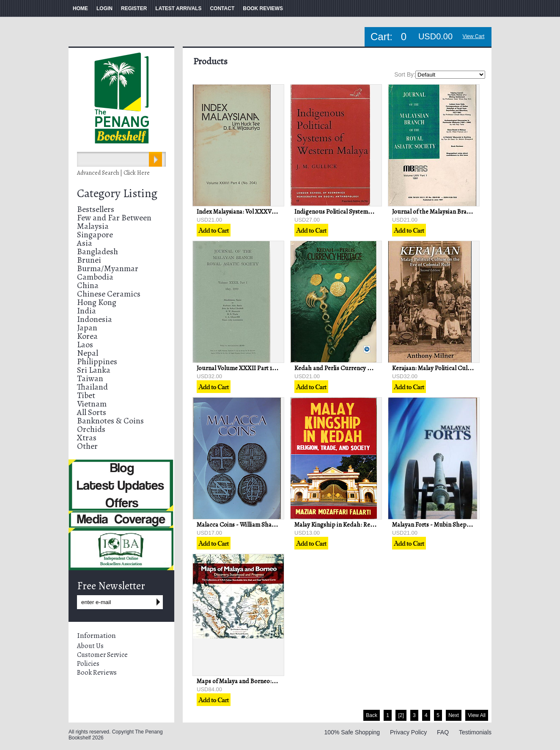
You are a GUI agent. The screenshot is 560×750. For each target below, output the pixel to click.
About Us (90, 646)
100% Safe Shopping (352, 732)
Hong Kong (97, 302)
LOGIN (104, 8)
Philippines (97, 361)
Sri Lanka (94, 370)
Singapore (95, 235)
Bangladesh (97, 251)
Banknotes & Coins (110, 421)
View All (477, 715)
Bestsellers (96, 209)
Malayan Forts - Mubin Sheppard (436, 525)
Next (454, 715)
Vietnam (92, 404)
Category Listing (117, 193)
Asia (85, 243)
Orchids (91, 429)
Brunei (89, 260)
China (88, 285)
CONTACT (222, 8)
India (86, 311)
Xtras (87, 438)
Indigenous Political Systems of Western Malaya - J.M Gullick (375, 212)
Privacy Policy (408, 732)
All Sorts (92, 412)
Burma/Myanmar (108, 268)
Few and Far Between (114, 218)
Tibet (86, 395)
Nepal (88, 353)
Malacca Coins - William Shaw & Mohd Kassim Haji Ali (268, 525)
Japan (87, 328)
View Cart (474, 36)
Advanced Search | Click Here (113, 173)
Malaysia (93, 226)
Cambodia (95, 277)
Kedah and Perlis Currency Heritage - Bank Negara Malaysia (374, 368)
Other (87, 446)
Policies (88, 664)
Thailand (92, 387)
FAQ (443, 732)
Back (372, 715)
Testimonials (475, 732)
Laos (85, 345)
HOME (80, 8)
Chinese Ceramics (109, 294)
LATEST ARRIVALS (178, 8)
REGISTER (134, 8)
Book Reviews (97, 673)
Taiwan (90, 378)
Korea (87, 336)
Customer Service (102, 655)
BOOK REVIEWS (263, 8)
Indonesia (95, 319)
